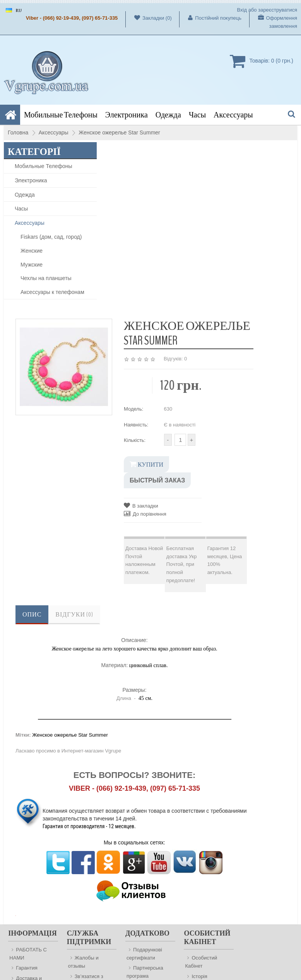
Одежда (168, 115)
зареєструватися (278, 10)
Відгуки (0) (74, 615)
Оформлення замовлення (273, 22)
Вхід (242, 10)
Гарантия (27, 968)
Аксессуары (233, 115)
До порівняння (145, 514)
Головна (18, 132)
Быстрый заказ (157, 480)
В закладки (141, 505)
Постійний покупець (210, 18)
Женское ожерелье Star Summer (119, 132)
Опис (32, 615)
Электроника (127, 115)
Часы (197, 115)
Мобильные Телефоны (61, 115)
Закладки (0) (149, 18)
